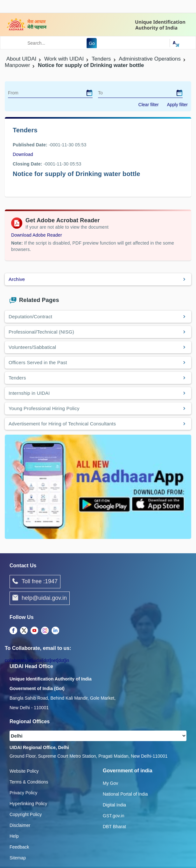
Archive (17, 279)
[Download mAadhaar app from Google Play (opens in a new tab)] (98, 486)
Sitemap (18, 858)
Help (14, 836)
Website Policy (24, 771)
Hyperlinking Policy (28, 804)
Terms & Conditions (29, 782)
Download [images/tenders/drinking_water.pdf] (23, 154)
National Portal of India (125, 794)
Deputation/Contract (30, 316)
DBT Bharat (114, 827)
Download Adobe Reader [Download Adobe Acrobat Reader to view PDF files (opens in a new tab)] (37, 235)
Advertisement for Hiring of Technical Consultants (62, 424)
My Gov (110, 783)
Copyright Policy (26, 814)
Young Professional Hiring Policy (44, 408)
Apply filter (177, 105)
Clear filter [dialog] (149, 105)
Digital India (114, 805)
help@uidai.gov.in (40, 598)
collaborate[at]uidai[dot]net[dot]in (37, 660)
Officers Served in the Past (38, 362)
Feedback (19, 847)
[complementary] (13, 631)
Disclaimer (20, 825)
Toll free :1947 (35, 582)
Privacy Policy (23, 793)
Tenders (17, 378)
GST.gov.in (113, 816)
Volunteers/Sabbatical (32, 347)
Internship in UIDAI (29, 393)
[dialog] (89, 93)
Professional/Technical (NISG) (41, 332)
